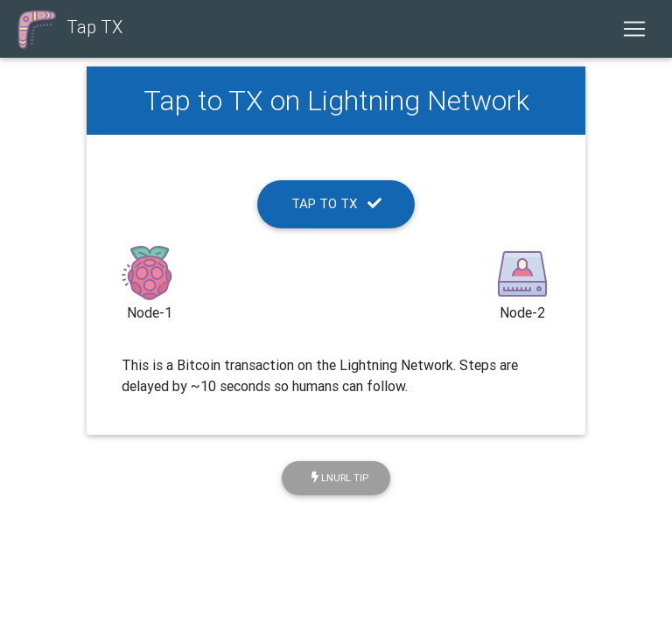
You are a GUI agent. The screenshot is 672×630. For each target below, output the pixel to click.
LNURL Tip (340, 478)
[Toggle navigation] (634, 29)
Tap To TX (336, 203)
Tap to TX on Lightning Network (336, 100)
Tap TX (68, 29)
